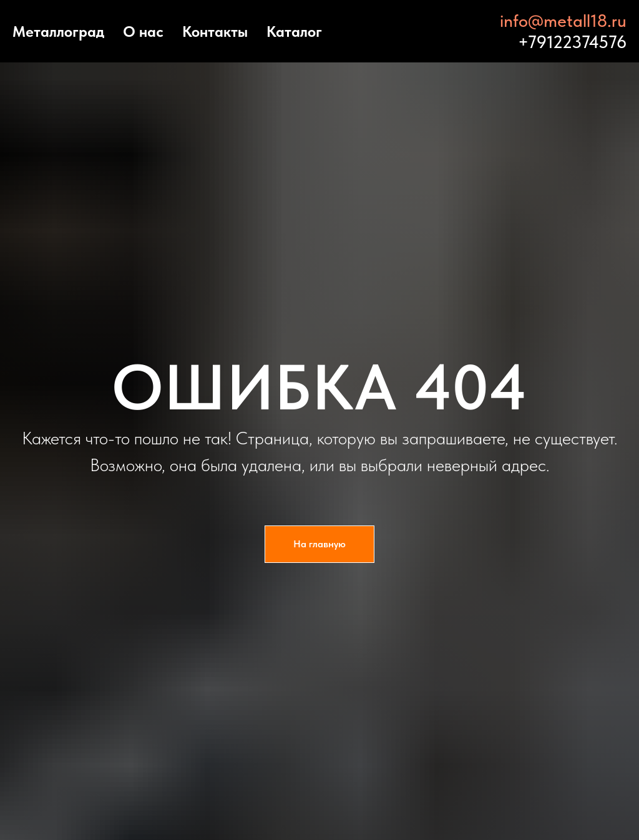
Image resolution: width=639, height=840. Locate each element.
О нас (143, 32)
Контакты (215, 32)
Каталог (294, 32)
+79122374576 (572, 42)
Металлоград (58, 32)
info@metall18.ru (563, 21)
